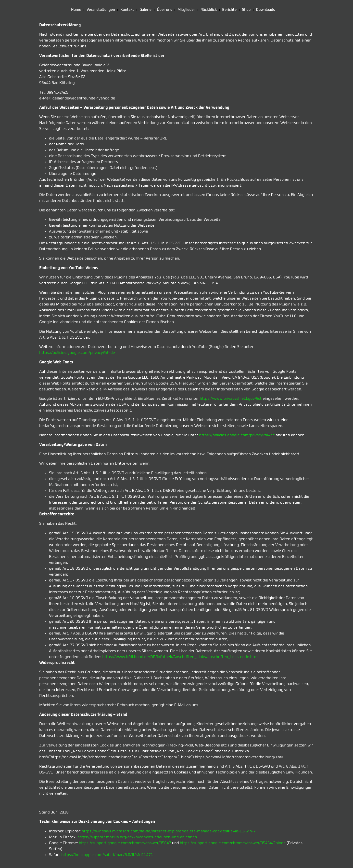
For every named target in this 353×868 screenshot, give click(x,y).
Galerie (145, 10)
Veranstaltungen (101, 10)
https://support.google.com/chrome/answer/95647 (125, 843)
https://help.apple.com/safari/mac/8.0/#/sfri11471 (107, 855)
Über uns (164, 10)
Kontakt (127, 10)
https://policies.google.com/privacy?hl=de (77, 353)
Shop (246, 10)
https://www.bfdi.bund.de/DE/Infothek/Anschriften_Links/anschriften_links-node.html (180, 657)
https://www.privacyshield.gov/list (231, 399)
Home (76, 10)
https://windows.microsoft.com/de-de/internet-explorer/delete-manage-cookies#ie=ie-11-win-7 (169, 831)
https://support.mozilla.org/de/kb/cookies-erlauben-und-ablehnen (137, 837)
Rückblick (209, 10)
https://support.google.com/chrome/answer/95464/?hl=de (233, 843)
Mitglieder (186, 10)
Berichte (229, 10)
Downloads (265, 10)
